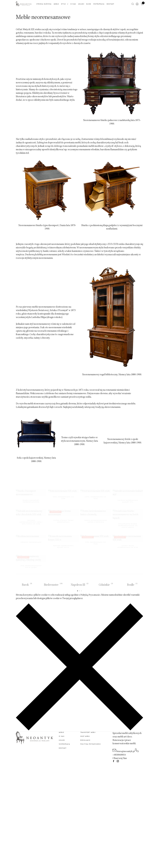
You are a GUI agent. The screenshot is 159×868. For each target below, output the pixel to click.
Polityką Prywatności (91, 605)
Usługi (87, 5)
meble (61, 742)
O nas (79, 5)
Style (70, 5)
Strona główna (50, 5)
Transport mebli (88, 742)
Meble (62, 5)
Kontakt (116, 5)
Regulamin (85, 750)
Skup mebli (85, 746)
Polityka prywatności (91, 754)
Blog (95, 5)
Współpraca (105, 5)
